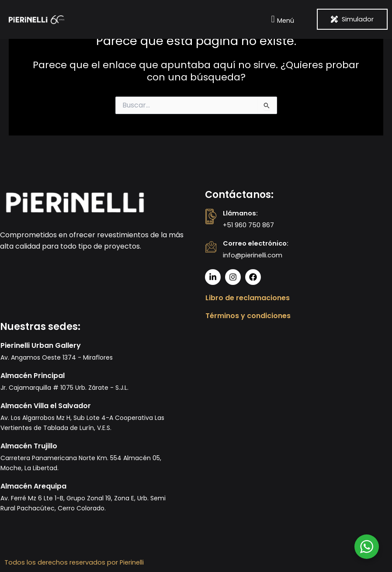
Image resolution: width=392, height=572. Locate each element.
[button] (281, 19)
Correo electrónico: (256, 243)
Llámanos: (240, 213)
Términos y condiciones (248, 316)
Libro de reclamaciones (248, 298)
